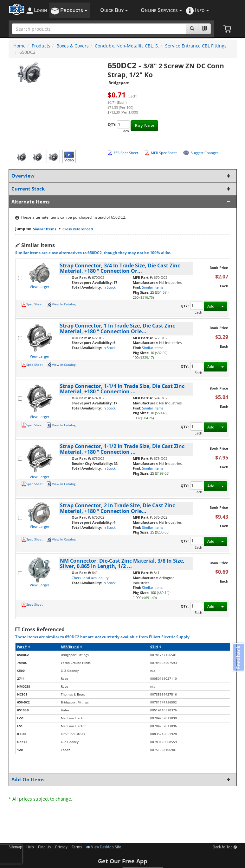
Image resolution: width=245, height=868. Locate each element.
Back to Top (225, 847)
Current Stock (121, 189)
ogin (40, 11)
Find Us (45, 847)
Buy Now (144, 125)
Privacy (61, 847)
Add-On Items (121, 780)
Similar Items (45, 229)
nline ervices (161, 11)
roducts (74, 11)
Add (211, 306)
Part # (24, 647)
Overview (121, 176)
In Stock (109, 287)
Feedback (237, 658)
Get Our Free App (122, 861)
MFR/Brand (71, 647)
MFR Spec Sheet (164, 153)
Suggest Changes (205, 153)
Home (19, 46)
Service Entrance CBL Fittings (196, 46)
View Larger (40, 287)
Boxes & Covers (73, 46)
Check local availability (90, 578)
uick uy (114, 11)
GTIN (156, 647)
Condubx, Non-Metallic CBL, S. (127, 46)
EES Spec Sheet (126, 153)
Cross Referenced (78, 229)
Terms (77, 847)
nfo (202, 11)
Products (41, 46)
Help (30, 847)
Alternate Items (121, 202)
